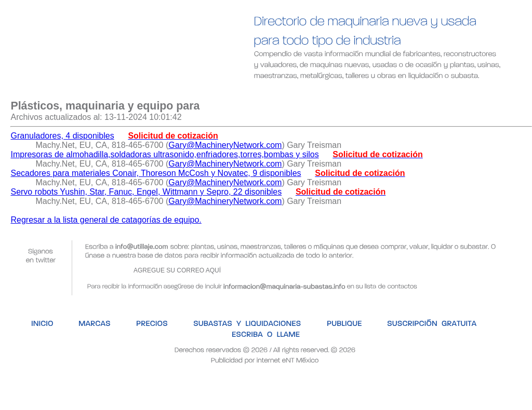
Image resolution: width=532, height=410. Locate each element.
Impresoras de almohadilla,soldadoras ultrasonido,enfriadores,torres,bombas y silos (164, 154)
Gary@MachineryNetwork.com (225, 145)
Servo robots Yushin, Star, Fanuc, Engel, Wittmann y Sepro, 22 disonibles (146, 192)
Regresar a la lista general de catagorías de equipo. (106, 220)
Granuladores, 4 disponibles (62, 136)
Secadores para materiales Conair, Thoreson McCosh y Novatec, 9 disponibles (156, 173)
